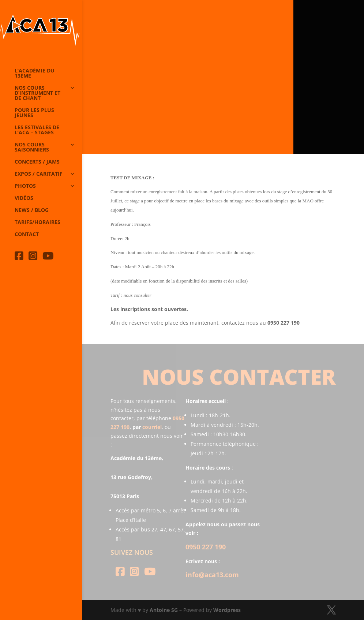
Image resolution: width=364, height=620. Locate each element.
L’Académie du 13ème (35, 74)
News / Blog (32, 210)
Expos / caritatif (39, 174)
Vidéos (24, 198)
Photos (25, 186)
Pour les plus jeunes (34, 113)
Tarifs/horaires (37, 223)
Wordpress (227, 610)
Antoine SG (164, 610)
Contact (27, 235)
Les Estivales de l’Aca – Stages (37, 130)
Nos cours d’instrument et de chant (37, 93)
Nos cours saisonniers (32, 147)
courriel (152, 427)
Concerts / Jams (37, 162)
